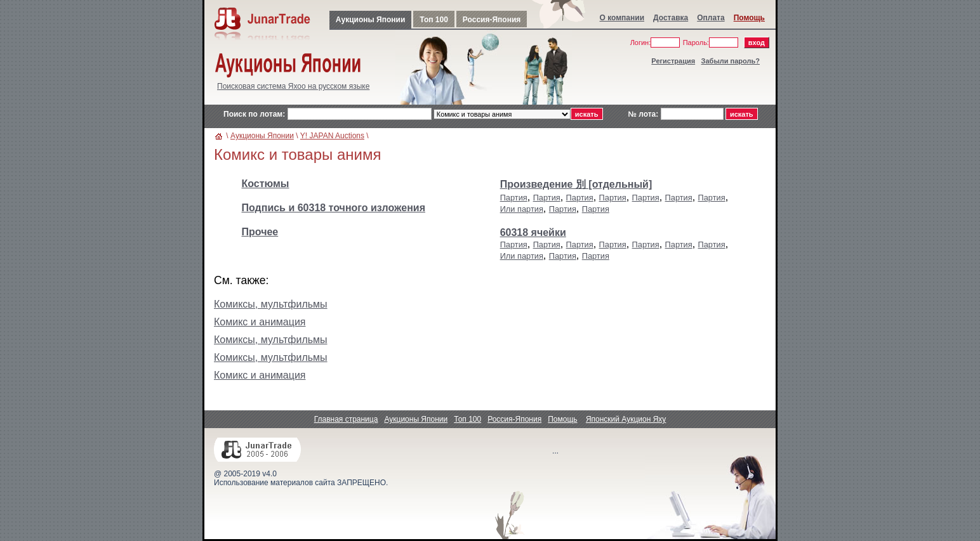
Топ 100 (434, 20)
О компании (622, 18)
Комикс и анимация (260, 322)
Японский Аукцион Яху (626, 419)
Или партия (522, 209)
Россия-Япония (492, 20)
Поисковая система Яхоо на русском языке (293, 86)
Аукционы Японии (370, 20)
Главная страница (346, 419)
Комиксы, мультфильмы (271, 304)
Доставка (671, 18)
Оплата (711, 18)
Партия (514, 198)
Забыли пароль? (731, 61)
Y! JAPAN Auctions (332, 136)
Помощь (749, 18)
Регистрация (673, 61)
